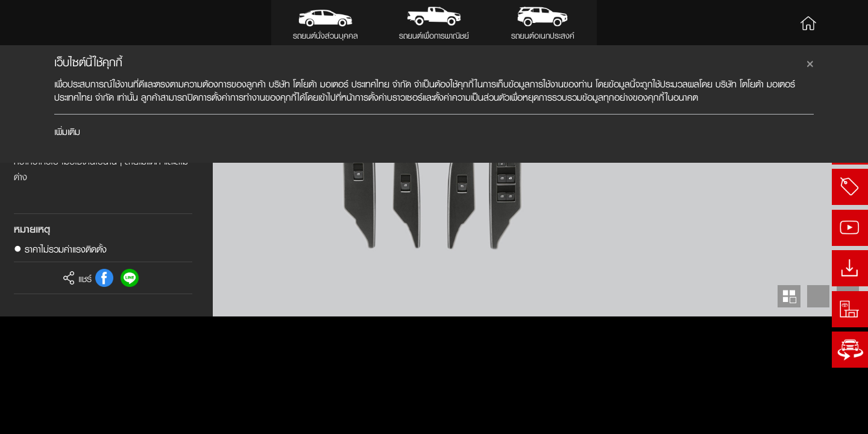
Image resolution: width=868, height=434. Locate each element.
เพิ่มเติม (67, 132)
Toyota (48, 23)
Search (842, 23)
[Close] (810, 62)
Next (848, 414)
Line (130, 395)
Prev (819, 414)
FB (104, 395)
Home (808, 23)
